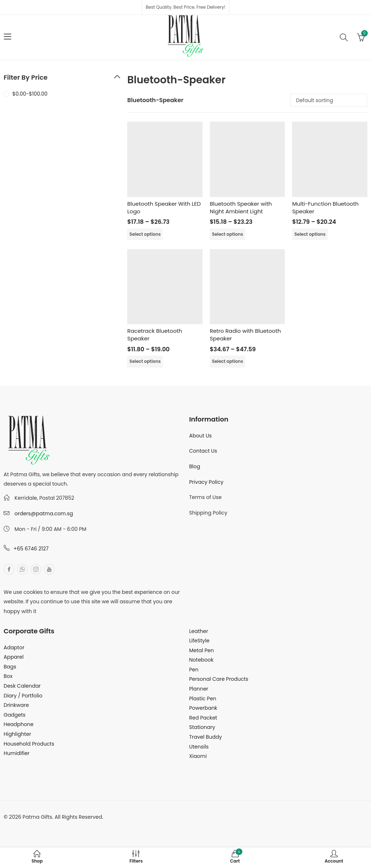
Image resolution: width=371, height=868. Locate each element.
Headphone (18, 724)
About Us (200, 436)
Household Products (29, 744)
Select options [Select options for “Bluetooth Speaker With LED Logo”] (145, 234)
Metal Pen (201, 650)
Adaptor (14, 647)
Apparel (14, 657)
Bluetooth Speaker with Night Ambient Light (241, 207)
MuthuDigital (71, 826)
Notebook (201, 660)
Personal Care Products (219, 679)
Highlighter (17, 734)
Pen (194, 670)
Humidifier (16, 753)
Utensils (199, 747)
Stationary (202, 727)
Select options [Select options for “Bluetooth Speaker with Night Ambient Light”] (228, 234)
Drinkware (16, 705)
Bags (10, 667)
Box (8, 676)
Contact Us (203, 451)
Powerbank (203, 708)
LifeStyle (199, 641)
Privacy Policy (206, 482)
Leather (199, 631)
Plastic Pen (203, 699)
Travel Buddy (205, 737)
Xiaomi (198, 756)
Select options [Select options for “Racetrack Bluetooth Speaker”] (145, 361)
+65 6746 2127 (31, 549)
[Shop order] (329, 100)
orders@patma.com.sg (44, 513)
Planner (199, 689)
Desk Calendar (22, 686)
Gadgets (14, 715)
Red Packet (203, 718)
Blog (195, 466)
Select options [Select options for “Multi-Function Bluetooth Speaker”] (310, 234)
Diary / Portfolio (23, 696)
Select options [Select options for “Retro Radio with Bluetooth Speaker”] (228, 361)
